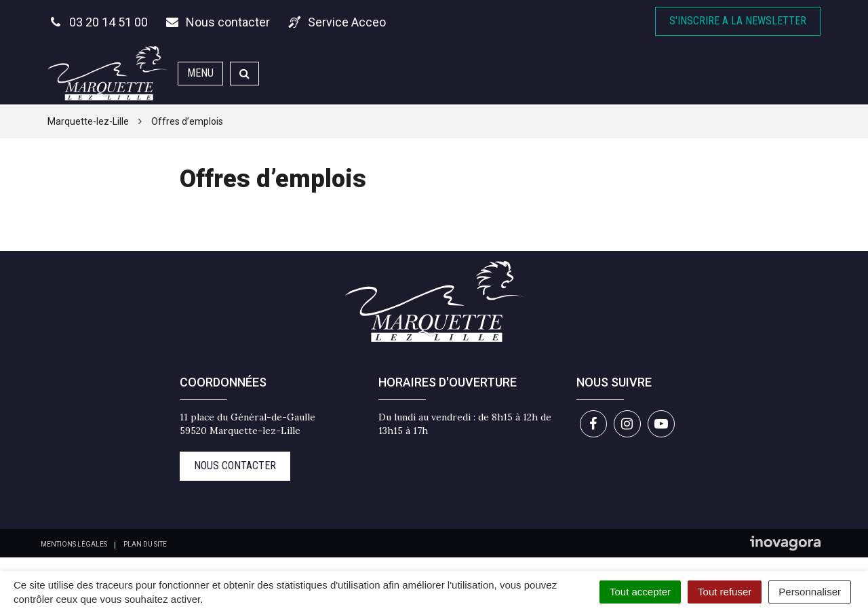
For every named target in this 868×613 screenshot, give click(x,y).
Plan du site (145, 544)
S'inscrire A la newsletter (738, 21)
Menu (200, 73)
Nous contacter (235, 466)
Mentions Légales (74, 544)
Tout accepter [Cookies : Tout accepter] (640, 592)
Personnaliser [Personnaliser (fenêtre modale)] (810, 592)
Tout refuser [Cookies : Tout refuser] (725, 592)
